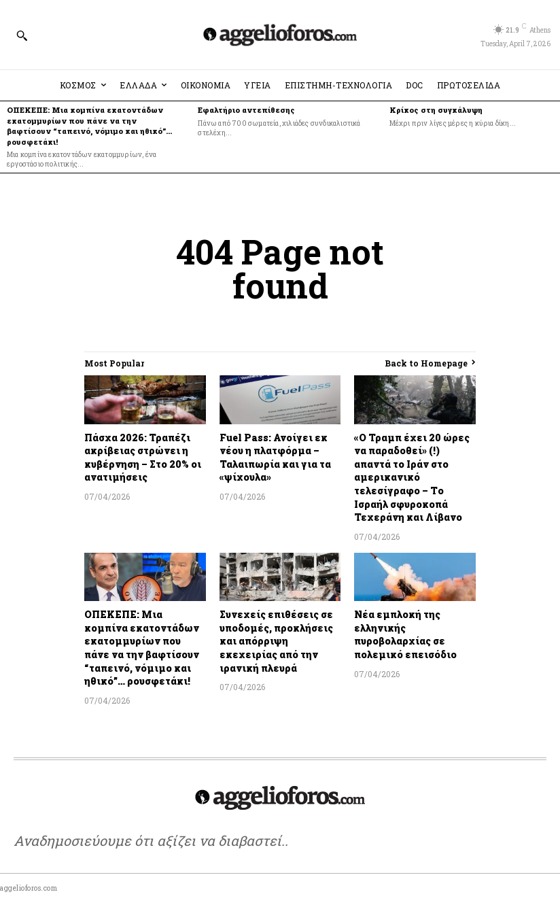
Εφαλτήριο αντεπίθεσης (247, 110)
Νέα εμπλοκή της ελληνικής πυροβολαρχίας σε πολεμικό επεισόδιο (405, 634)
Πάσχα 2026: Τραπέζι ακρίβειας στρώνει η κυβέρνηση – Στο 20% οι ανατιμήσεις (143, 458)
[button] (22, 35)
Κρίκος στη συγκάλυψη (436, 110)
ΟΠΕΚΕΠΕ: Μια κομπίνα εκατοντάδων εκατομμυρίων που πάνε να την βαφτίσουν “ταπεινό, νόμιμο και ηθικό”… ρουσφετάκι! (89, 125)
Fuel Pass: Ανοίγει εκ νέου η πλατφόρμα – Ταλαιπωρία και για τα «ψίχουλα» (275, 458)
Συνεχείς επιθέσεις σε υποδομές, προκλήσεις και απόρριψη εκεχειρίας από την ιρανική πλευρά (276, 641)
